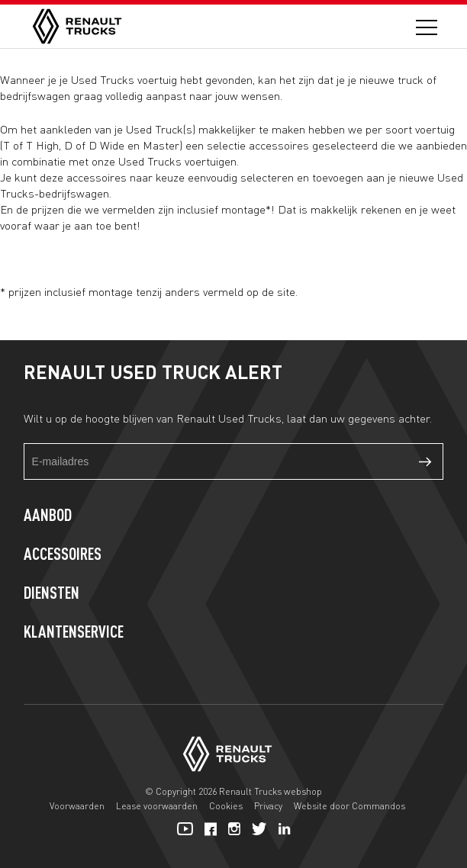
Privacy (268, 806)
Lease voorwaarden (157, 806)
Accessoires (63, 555)
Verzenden (425, 461)
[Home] (77, 26)
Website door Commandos (349, 806)
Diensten (52, 594)
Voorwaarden (77, 806)
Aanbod (48, 516)
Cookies (226, 806)
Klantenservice (74, 633)
